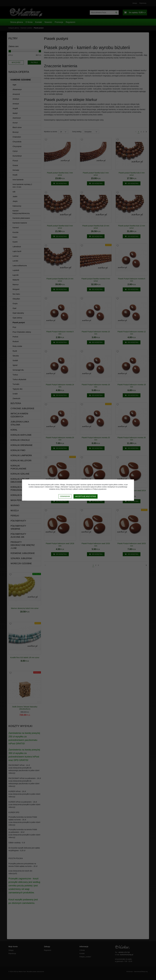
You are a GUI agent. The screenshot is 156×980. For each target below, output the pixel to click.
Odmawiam (65, 496)
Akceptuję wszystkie (86, 496)
